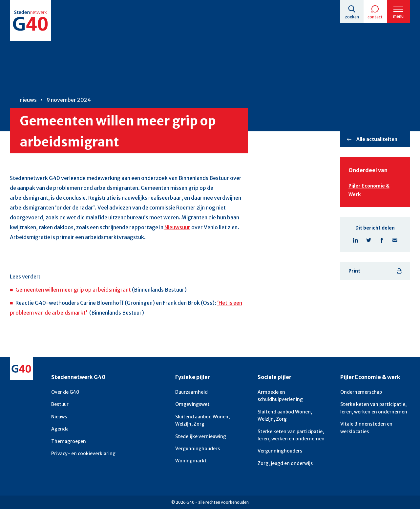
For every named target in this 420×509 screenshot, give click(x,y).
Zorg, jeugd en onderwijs (285, 462)
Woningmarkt (191, 460)
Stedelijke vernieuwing (201, 435)
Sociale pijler (274, 376)
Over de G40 (65, 391)
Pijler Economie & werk (370, 376)
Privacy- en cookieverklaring (83, 453)
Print (354, 271)
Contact (375, 17)
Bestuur (60, 403)
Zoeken (351, 17)
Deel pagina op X (368, 240)
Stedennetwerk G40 (78, 376)
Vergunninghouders (198, 448)
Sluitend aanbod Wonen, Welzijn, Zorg (202, 419)
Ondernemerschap (361, 391)
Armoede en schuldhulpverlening (280, 395)
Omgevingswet (192, 403)
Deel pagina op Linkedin (355, 240)
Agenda (60, 428)
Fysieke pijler (193, 376)
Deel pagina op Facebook (382, 240)
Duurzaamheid (191, 391)
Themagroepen (69, 440)
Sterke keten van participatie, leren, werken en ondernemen (291, 434)
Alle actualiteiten (377, 139)
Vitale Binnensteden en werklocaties (366, 427)
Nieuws (59, 416)
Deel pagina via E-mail (395, 240)
